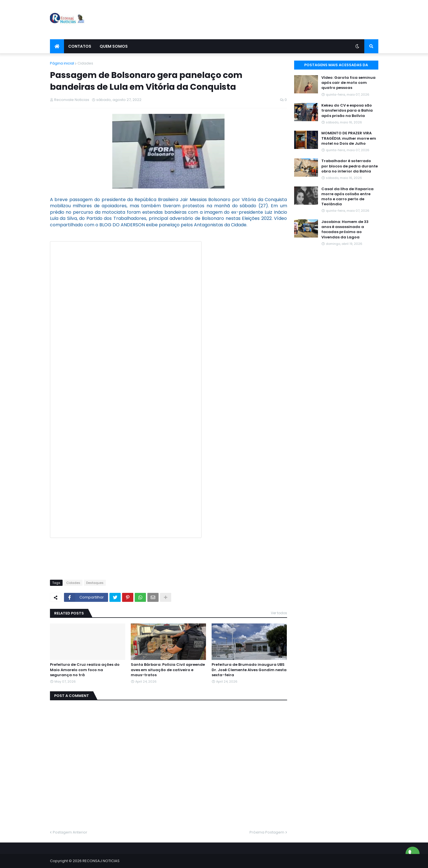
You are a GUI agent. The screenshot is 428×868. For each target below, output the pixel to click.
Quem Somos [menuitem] (114, 46)
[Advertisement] (276, 20)
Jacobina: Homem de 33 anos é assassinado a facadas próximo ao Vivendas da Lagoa (345, 230)
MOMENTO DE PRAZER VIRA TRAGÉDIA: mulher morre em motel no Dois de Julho (349, 138)
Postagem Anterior (70, 832)
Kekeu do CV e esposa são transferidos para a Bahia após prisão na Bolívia (347, 110)
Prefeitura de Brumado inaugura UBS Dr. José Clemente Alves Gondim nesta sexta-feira (249, 670)
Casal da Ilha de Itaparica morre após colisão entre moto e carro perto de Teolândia (347, 197)
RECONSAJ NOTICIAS (101, 861)
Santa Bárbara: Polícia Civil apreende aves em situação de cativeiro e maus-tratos (168, 670)
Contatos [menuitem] (80, 46)
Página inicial (62, 63)
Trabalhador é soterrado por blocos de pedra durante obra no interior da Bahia (350, 166)
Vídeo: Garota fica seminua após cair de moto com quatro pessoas (348, 83)
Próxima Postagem (267, 832)
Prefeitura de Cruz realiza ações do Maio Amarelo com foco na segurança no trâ (85, 670)
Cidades (85, 63)
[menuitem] (57, 46)
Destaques (95, 583)
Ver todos (279, 613)
